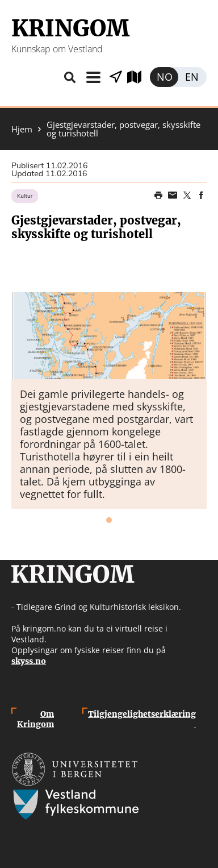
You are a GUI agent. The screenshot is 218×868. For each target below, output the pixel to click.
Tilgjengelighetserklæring (142, 719)
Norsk (164, 77)
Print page (158, 196)
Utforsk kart (139, 77)
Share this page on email (173, 196)
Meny (93, 77)
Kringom (70, 28)
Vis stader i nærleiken (116, 77)
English (192, 77)
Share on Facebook (201, 196)
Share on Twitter (187, 196)
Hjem (22, 129)
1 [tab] (109, 520)
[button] (109, 336)
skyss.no (29, 661)
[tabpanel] (109, 400)
